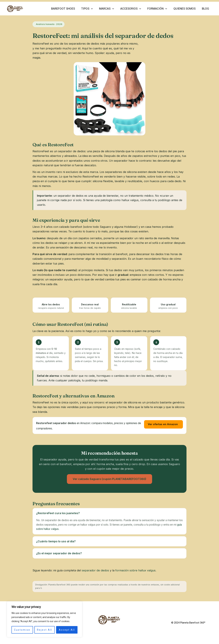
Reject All (45, 630)
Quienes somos (185, 9)
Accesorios (133, 9)
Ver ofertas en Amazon (163, 424)
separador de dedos (95, 570)
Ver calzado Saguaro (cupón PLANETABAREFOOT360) (109, 479)
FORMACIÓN (159, 9)
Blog (206, 9)
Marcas (109, 9)
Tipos (90, 9)
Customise (22, 630)
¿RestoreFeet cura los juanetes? (58, 513)
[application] (94, 9)
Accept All (67, 630)
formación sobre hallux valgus (135, 570)
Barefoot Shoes (66, 9)
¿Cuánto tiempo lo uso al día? (56, 541)
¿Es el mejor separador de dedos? (59, 553)
